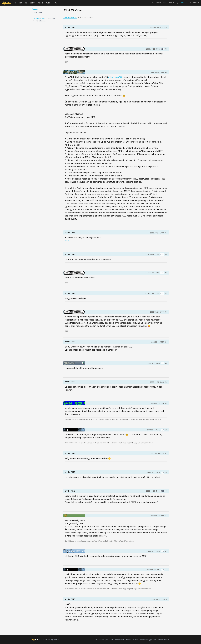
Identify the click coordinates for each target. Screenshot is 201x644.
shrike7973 (70, 27)
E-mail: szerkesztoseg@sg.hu (144, 640)
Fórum (129, 640)
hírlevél (172, 3)
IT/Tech (19, 3)
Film (55, 3)
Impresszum (120, 640)
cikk (67, 241)
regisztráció (194, 3)
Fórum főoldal (38, 13)
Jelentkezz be (39, 19)
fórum (159, 3)
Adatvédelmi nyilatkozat (104, 640)
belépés (184, 3)
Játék (40, 3)
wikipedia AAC (115, 77)
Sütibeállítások (163, 640)
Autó (48, 3)
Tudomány (30, 3)
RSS (165, 3)
